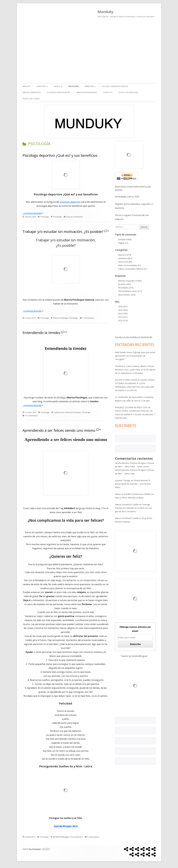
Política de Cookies (31, 99)
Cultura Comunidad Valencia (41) (133, 269)
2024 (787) (123, 314)
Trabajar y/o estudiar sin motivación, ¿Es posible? (63, 232)
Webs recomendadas (31, 92)
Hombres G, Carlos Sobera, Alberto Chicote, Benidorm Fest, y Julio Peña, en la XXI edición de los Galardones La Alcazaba (135, 370)
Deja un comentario (75, 217)
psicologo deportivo (70, 202)
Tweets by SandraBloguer (134, 656)
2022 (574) (123, 320)
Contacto (108, 92)
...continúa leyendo (33, 213)
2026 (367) (123, 306)
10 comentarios (32, 416)
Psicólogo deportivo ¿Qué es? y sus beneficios (60, 155)
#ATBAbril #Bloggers (61, 837)
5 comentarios (93, 837)
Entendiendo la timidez (41, 333)
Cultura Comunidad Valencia (115, 86)
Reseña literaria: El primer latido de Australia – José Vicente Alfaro (133, 484)
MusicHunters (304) (127, 295)
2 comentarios (88, 318)
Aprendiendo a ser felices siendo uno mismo (59, 430)
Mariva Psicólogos (61, 318)
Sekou (118, 494)
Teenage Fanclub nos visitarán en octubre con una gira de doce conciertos (133, 508)
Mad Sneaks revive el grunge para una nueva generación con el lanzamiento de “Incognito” (135, 356)
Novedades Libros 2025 (127, 197)
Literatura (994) (125, 258)
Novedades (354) (126, 288)
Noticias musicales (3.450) (130, 281)
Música (57, 86)
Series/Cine (89, 86)
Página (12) (123, 243)
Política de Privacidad (128, 92)
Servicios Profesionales (87, 92)
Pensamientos (77, 837)
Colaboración (59, 412)
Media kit (26, 86)
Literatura (41, 86)
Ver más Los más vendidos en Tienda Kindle (134, 337)
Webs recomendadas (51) (130, 265)
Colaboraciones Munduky (58, 92)
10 (66, 332)
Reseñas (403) (124, 284)
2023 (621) (123, 317)
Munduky (105, 12)
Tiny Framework (35, 849)
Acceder (46, 849)
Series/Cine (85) (125, 262)
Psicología (73, 86)
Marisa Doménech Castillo (127, 504)
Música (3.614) (125, 255)
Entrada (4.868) (125, 239)
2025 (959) (123, 310)
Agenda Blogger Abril (66, 826)
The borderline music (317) (130, 291)
